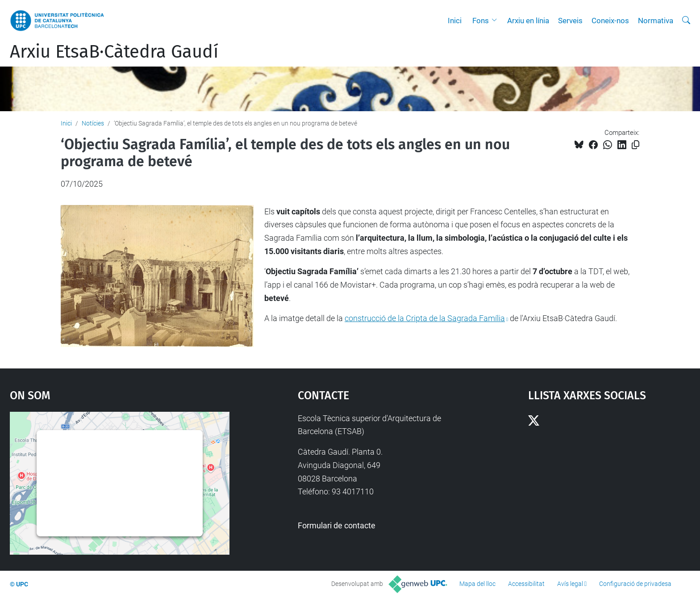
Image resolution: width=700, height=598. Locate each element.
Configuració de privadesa (635, 584)
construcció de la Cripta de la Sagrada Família (425, 318)
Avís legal (570, 584)
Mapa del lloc (477, 584)
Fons (481, 21)
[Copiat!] (635, 145)
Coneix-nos (610, 21)
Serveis (570, 21)
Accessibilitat (526, 584)
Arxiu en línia (528, 21)
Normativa (656, 21)
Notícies (93, 123)
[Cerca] (686, 21)
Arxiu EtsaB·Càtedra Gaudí (114, 52)
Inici (455, 21)
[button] (496, 21)
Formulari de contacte (337, 525)
